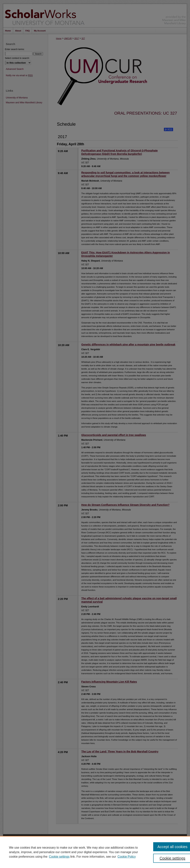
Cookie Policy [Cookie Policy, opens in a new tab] (127, 857)
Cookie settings (59, 857)
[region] (95, 852)
